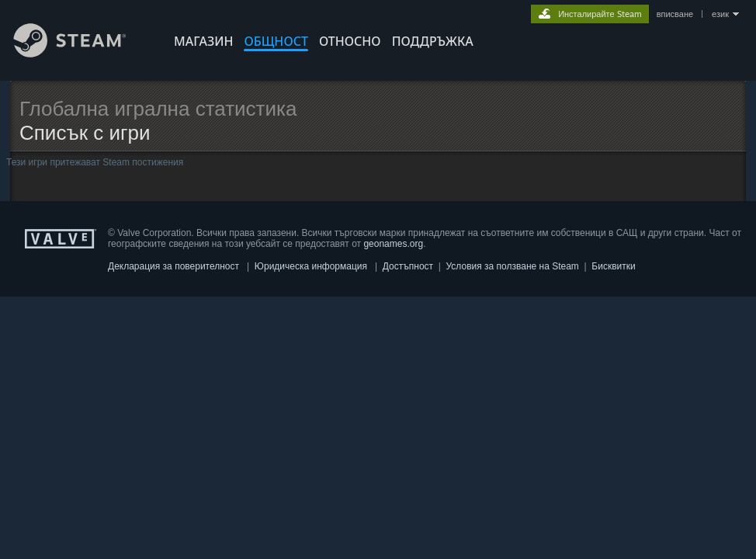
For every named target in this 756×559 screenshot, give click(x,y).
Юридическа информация (311, 266)
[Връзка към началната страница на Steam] (81, 53)
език (720, 14)
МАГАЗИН (203, 41)
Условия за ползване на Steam (513, 266)
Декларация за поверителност (173, 266)
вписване (675, 14)
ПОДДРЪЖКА (433, 41)
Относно (350, 41)
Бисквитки (613, 266)
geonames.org (393, 244)
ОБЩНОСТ (276, 41)
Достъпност (408, 266)
